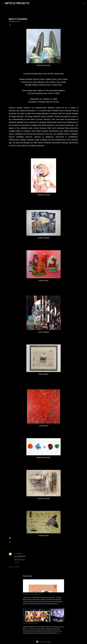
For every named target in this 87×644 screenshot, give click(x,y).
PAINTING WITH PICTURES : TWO (32, 594)
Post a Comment (14, 567)
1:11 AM (17, 562)
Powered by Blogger (44, 642)
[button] (10, 25)
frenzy (16, 553)
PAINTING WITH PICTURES (30, 623)
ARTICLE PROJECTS (17, 3)
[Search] (32, 3)
